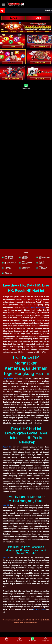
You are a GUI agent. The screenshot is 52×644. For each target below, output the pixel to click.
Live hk (6, 505)
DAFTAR (13, 18)
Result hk (7, 447)
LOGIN (38, 18)
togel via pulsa (39, 609)
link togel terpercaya (36, 307)
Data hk (6, 557)
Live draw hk (8, 378)
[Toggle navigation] (4, 4)
